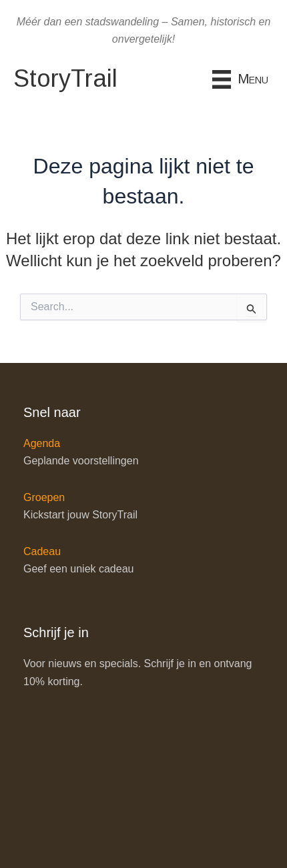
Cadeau (42, 551)
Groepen (44, 497)
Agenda (42, 443)
